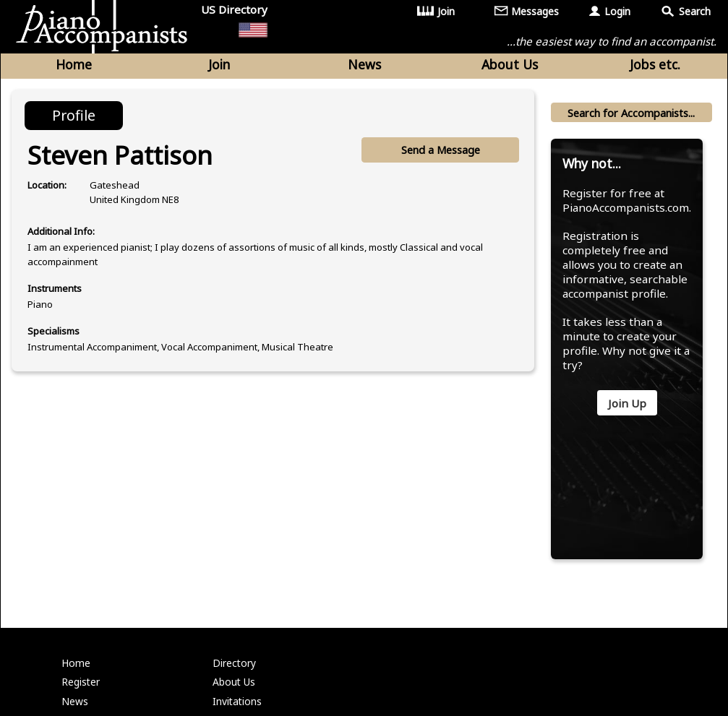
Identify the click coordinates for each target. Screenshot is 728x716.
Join (447, 11)
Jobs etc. (655, 66)
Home (74, 66)
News (364, 66)
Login (618, 11)
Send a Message (439, 154)
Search (695, 11)
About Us (510, 66)
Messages (535, 11)
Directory (235, 692)
